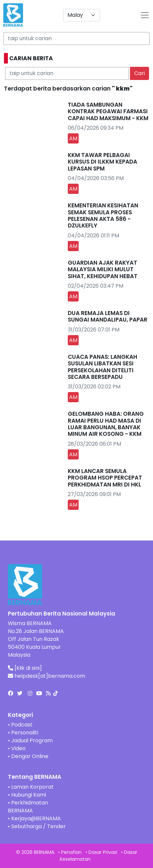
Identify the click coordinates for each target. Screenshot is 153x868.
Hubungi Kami (29, 795)
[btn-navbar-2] (145, 15)
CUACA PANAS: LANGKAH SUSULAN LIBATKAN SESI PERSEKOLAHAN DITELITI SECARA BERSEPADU (102, 367)
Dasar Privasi (103, 852)
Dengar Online (30, 756)
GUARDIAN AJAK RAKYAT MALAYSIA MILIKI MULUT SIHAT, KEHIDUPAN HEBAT (103, 269)
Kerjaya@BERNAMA (36, 818)
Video (18, 748)
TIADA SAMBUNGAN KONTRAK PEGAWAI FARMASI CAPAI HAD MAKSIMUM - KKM (108, 111)
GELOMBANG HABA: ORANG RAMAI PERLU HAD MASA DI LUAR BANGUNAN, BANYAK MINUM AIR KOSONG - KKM (106, 424)
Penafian (71, 852)
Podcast (22, 725)
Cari (140, 73)
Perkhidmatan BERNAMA (28, 807)
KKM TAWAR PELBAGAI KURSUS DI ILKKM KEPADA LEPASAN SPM (102, 162)
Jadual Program (32, 740)
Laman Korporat (32, 787)
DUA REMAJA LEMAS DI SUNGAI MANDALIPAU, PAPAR (108, 316)
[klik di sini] (28, 668)
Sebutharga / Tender (38, 826)
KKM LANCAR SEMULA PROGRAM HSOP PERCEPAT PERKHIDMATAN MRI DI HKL (105, 478)
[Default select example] (82, 15)
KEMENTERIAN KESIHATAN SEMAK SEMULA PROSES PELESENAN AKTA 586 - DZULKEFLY (103, 215)
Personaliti (25, 733)
